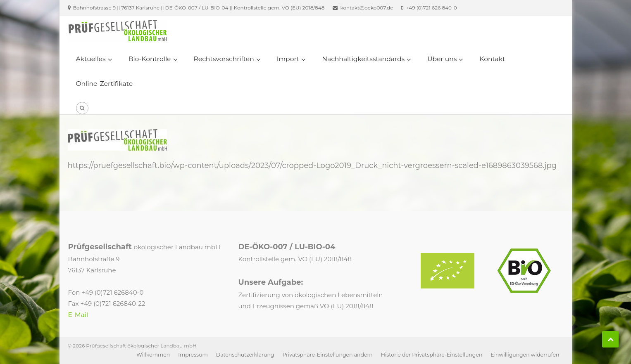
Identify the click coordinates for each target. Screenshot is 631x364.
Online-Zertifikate (105, 84)
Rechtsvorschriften (224, 59)
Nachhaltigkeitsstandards (363, 59)
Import (288, 59)
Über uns (442, 59)
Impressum (193, 355)
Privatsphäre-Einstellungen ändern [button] (327, 355)
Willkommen (153, 355)
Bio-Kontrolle (150, 59)
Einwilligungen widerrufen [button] (525, 355)
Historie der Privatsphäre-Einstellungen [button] (432, 355)
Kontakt (492, 59)
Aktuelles (91, 59)
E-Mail (78, 315)
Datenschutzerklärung (245, 355)
